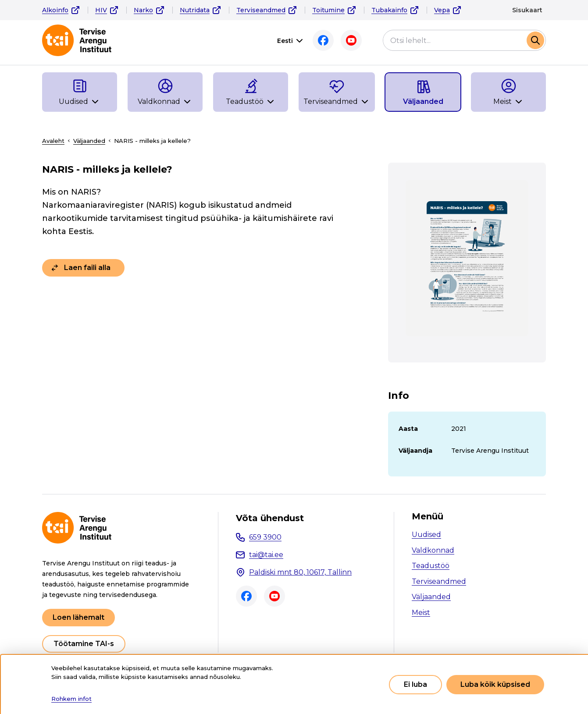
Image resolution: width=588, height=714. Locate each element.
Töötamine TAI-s (84, 644)
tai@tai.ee (266, 555)
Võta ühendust (270, 518)
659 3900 (265, 537)
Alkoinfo (55, 10)
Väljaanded (89, 141)
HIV (101, 10)
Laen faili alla (87, 268)
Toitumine (328, 10)
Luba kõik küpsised (495, 684)
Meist (421, 613)
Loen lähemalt (78, 617)
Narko (143, 10)
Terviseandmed (261, 10)
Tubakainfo (389, 10)
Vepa (442, 10)
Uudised (426, 535)
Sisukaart (527, 10)
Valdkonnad (433, 550)
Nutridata (195, 10)
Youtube (351, 40)
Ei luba (415, 684)
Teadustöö (431, 566)
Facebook (323, 40)
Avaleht (53, 141)
